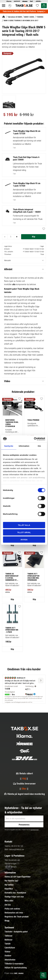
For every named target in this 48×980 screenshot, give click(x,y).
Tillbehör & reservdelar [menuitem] (14, 964)
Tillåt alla (24, 525)
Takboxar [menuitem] (8, 936)
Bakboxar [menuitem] (9, 940)
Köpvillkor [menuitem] (9, 889)
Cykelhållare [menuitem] (10, 948)
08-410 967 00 (17, 846)
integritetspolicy (35, 830)
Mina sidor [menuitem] (9, 901)
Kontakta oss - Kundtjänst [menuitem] (15, 893)
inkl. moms (19, 973)
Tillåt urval (24, 532)
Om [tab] (39, 446)
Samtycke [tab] (9, 446)
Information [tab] (24, 446)
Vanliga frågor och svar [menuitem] (14, 897)
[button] (20, 399)
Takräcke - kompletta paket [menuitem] (16, 932)
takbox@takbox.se (16, 849)
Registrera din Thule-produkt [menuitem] (17, 917)
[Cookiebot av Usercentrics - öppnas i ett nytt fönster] (34, 439)
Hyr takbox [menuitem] (9, 885)
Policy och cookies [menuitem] (12, 909)
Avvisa (24, 540)
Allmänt (8, 269)
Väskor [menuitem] (7, 952)
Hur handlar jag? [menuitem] (11, 881)
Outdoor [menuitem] (8, 956)
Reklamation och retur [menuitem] (14, 913)
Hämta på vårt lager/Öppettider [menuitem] (18, 877)
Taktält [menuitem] (8, 944)
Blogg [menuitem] (7, 921)
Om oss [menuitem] (8, 905)
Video (7, 381)
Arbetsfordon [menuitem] (10, 960)
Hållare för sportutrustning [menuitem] (16, 968)
